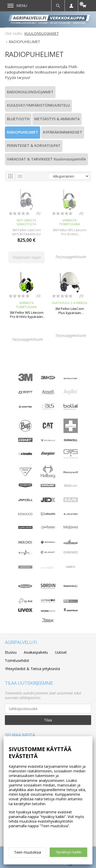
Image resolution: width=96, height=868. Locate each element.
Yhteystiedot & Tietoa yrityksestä (32, 669)
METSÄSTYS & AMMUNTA (57, 119)
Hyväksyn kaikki (69, 852)
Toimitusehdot (17, 660)
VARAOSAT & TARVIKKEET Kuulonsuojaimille (46, 159)
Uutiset (61, 652)
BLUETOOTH (18, 119)
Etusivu (11, 652)
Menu (17, 6)
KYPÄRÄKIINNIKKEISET (63, 132)
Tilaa (48, 720)
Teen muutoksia (28, 852)
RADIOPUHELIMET (23, 132)
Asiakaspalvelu (36, 652)
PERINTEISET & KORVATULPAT (34, 145)
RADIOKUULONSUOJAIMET (30, 92)
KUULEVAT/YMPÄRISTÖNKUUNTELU (38, 105)
